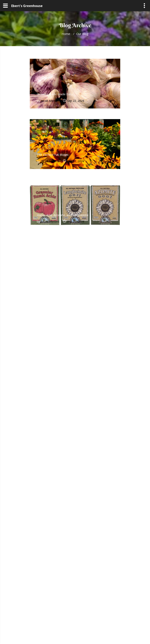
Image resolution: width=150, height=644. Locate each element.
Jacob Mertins (50, 101)
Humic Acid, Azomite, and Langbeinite (63, 215)
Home (66, 34)
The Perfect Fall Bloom (53, 155)
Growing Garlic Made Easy (55, 94)
